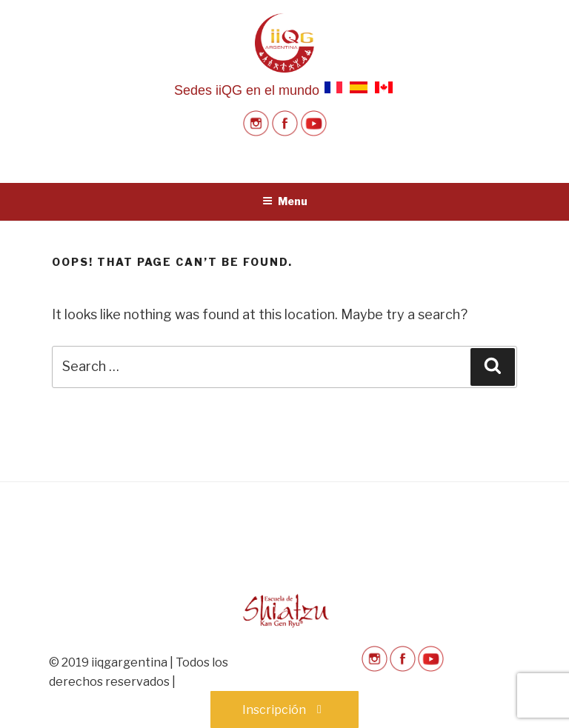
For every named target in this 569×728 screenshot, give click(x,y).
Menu (285, 201)
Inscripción (284, 710)
